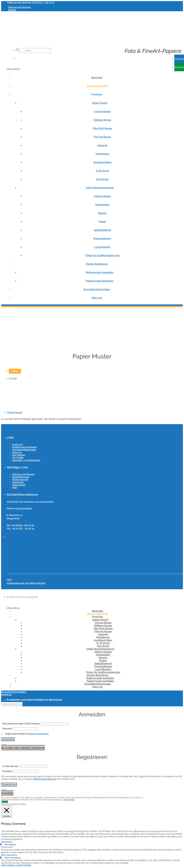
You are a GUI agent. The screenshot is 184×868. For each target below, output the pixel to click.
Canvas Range (102, 111)
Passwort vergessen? (38, 734)
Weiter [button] (5, 802)
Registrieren (9, 784)
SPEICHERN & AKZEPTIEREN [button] (16, 866)
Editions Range (102, 120)
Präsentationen (102, 239)
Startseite (97, 78)
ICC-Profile (18, 458)
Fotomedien (102, 205)
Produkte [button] (97, 95)
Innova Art (17, 444)
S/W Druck (102, 171)
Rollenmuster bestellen (100, 272)
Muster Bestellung (97, 264)
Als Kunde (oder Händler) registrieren (23, 748)
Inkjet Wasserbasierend (100, 188)
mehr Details (69, 800)
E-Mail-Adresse (11, 766)
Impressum (18, 482)
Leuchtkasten (102, 247)
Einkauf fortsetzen (12, 705)
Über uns (97, 298)
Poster (102, 222)
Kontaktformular (21, 477)
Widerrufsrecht (20, 480)
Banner (102, 213)
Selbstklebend (102, 230)
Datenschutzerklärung (45, 779)
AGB (15, 488)
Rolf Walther (19, 455)
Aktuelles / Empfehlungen (26, 460)
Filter (15, 371)
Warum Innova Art (97, 86)
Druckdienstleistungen (97, 289)
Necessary (10, 844)
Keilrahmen (102, 154)
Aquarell (102, 145)
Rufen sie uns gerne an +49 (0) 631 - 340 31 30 (31, 2)
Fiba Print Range (102, 128)
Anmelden (8, 739)
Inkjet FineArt (100, 103)
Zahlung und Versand (19, 7)
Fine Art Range (102, 137)
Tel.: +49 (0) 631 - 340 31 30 (20, 525)
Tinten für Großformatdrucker (102, 255)
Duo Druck (102, 179)
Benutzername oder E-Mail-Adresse (22, 724)
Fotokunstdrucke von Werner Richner (26, 583)
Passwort (8, 729)
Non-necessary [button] (9, 855)
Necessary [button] (7, 842)
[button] (13, 69)
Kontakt (12, 10)
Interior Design (102, 196)
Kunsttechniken (102, 162)
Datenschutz (19, 485)
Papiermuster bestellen (100, 281)
